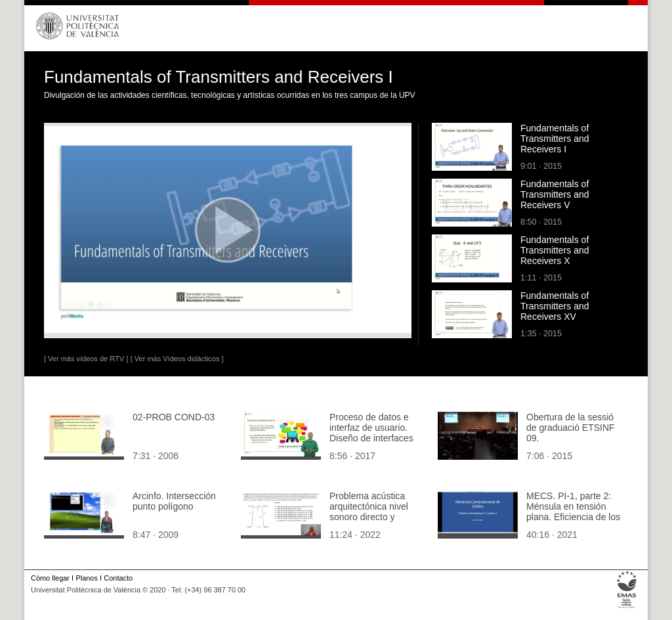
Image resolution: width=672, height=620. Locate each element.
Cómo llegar (50, 578)
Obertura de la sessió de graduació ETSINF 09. (571, 428)
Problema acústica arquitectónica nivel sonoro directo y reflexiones (369, 512)
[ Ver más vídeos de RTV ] (86, 359)
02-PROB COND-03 (174, 417)
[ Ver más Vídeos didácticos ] (177, 359)
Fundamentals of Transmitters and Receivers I (555, 139)
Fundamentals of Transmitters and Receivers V (555, 194)
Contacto (118, 578)
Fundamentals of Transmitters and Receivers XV (555, 306)
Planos (86, 578)
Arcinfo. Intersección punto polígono (174, 501)
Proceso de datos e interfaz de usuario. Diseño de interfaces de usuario (371, 433)
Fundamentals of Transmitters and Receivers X (555, 250)
